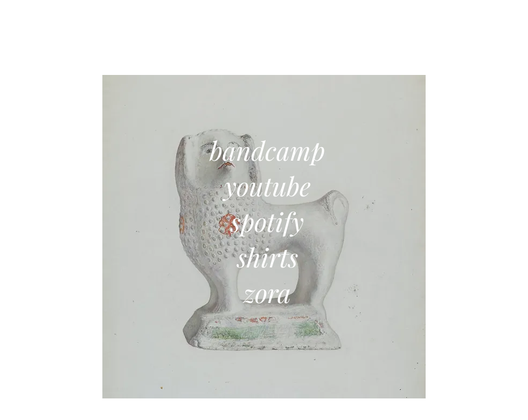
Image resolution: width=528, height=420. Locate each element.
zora (267, 292)
